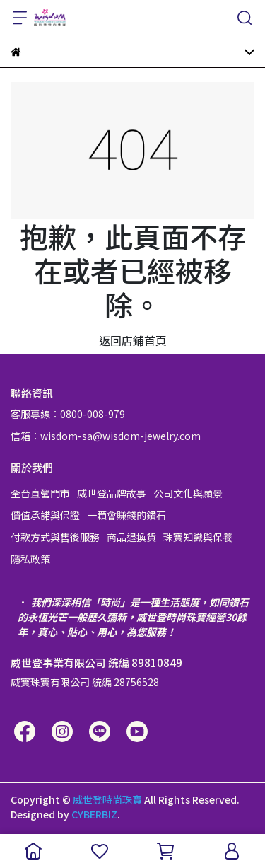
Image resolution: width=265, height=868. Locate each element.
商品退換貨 (131, 537)
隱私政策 (30, 559)
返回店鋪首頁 (133, 340)
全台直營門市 (40, 493)
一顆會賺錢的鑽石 (126, 515)
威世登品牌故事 (112, 493)
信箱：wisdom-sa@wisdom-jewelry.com (106, 436)
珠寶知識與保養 (198, 537)
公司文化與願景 (188, 493)
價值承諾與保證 (45, 515)
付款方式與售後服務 (55, 537)
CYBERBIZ (94, 814)
